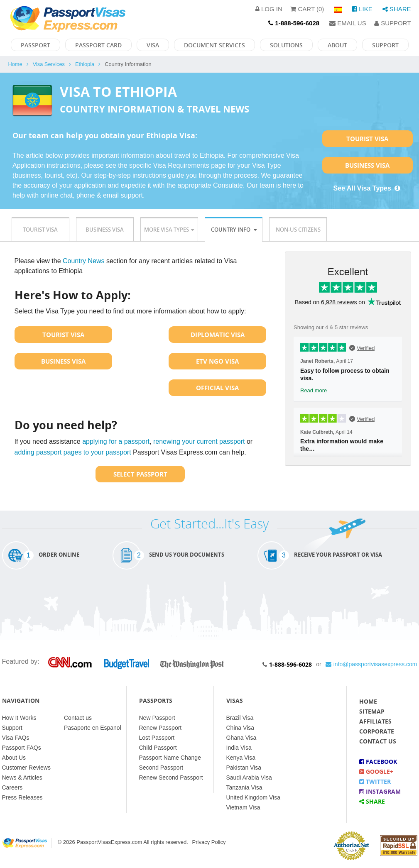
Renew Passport (160, 728)
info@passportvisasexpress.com (371, 664)
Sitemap (372, 711)
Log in (269, 9)
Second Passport (161, 768)
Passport (36, 45)
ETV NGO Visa (217, 361)
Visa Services (49, 64)
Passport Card (98, 45)
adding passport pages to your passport (73, 452)
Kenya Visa (241, 758)
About (337, 45)
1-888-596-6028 (290, 664)
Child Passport (158, 748)
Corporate (377, 731)
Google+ (376, 771)
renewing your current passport (199, 441)
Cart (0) (307, 9)
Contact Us (378, 741)
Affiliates (375, 721)
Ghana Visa (241, 738)
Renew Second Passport (171, 778)
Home (15, 64)
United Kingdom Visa (253, 797)
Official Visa (217, 388)
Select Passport (140, 474)
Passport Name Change (170, 758)
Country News (83, 261)
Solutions (286, 45)
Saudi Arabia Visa (249, 778)
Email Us (348, 23)
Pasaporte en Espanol (93, 728)
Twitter (375, 781)
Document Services (214, 45)
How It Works (19, 718)
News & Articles (22, 778)
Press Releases (22, 797)
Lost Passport (157, 738)
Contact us (78, 718)
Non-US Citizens (298, 230)
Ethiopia (85, 64)
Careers (12, 787)
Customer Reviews (26, 768)
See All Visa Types (368, 188)
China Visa (240, 728)
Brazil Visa (240, 718)
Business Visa (367, 165)
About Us (14, 758)
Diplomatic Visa (218, 335)
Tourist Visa (367, 139)
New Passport (157, 718)
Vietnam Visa (243, 807)
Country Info (234, 230)
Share (397, 9)
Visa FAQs (16, 738)
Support (392, 23)
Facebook (378, 762)
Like (362, 9)
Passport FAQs (22, 748)
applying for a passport (116, 441)
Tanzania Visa (244, 787)
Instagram (380, 791)
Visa (153, 45)
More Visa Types (169, 230)
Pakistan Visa (244, 768)
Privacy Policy (209, 842)
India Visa (239, 748)
